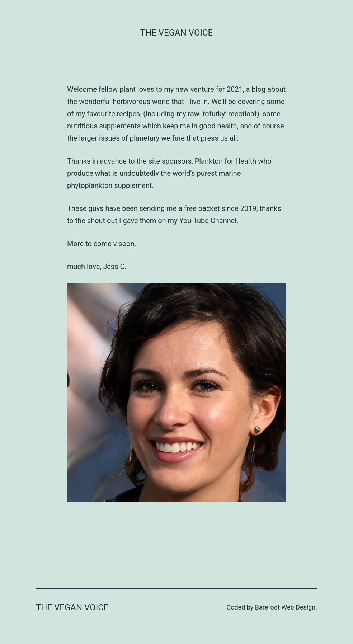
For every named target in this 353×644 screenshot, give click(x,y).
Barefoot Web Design (285, 607)
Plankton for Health (226, 161)
